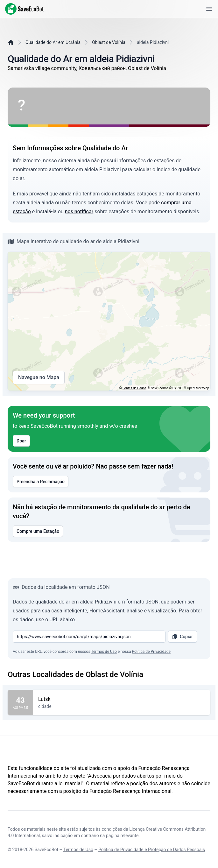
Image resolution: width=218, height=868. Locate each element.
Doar (21, 441)
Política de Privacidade (151, 652)
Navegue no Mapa (39, 378)
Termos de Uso (104, 652)
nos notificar (79, 212)
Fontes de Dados (134, 388)
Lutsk (122, 699)
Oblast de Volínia (109, 42)
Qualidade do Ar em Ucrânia (53, 42)
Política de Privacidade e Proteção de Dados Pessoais (152, 850)
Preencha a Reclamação (41, 482)
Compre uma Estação (38, 531)
